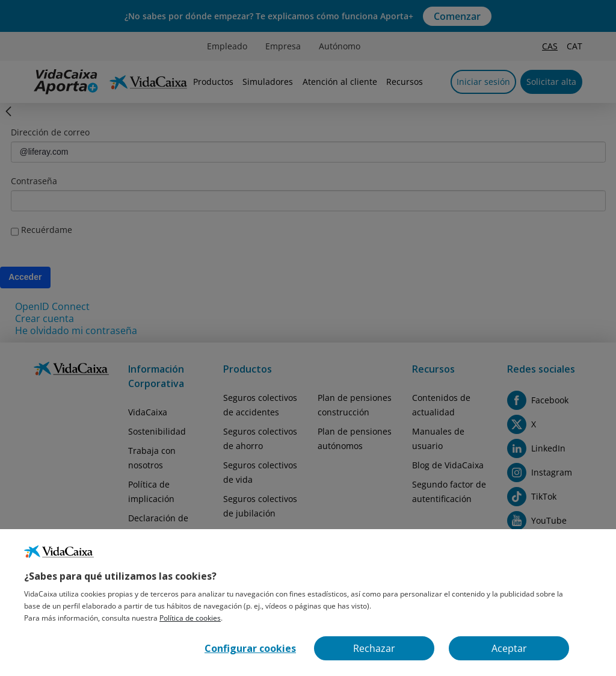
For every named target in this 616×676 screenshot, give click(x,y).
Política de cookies (190, 618)
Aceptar (509, 648)
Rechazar (374, 648)
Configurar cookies (250, 648)
